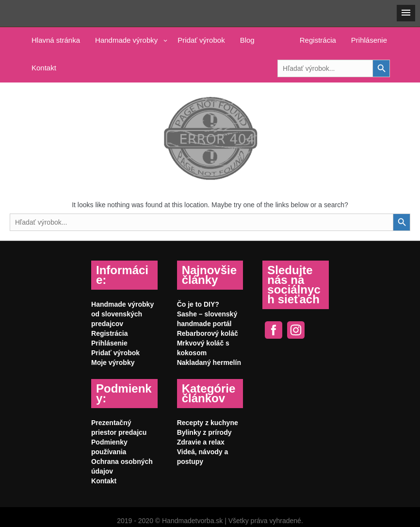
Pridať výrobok (201, 40)
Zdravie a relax (201, 442)
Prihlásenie (369, 40)
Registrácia (318, 40)
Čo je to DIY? (198, 304)
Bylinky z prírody (204, 432)
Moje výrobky (113, 362)
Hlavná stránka (56, 40)
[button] (406, 13)
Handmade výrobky (126, 40)
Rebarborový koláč (208, 333)
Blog (247, 40)
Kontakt (44, 68)
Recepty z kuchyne (208, 423)
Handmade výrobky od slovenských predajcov (122, 314)
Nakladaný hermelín (209, 362)
